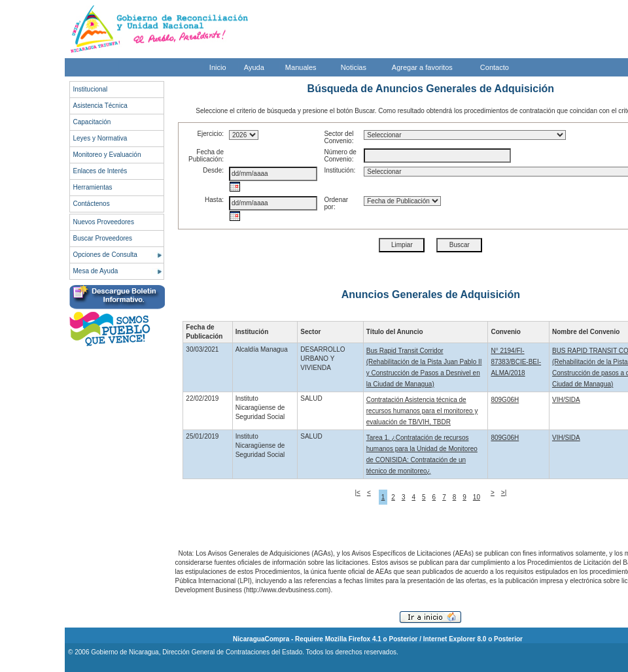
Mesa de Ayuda (96, 271)
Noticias (354, 67)
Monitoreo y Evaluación (107, 155)
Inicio (218, 67)
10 (477, 497)
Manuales (301, 67)
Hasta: (214, 200)
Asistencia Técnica (100, 106)
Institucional (91, 89)
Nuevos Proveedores (104, 222)
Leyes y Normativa (100, 138)
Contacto (495, 67)
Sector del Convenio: (339, 137)
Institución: (340, 170)
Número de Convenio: (340, 156)
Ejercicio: (210, 134)
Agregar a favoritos (422, 67)
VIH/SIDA (566, 400)
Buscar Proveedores (103, 238)
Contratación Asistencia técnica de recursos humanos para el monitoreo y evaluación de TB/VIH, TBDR (422, 411)
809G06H (505, 400)
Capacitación (92, 122)
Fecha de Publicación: (206, 156)
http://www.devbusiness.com (287, 590)
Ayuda (254, 67)
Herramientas (93, 187)
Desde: (213, 170)
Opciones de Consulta (105, 255)
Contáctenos (92, 204)
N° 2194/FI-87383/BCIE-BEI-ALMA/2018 (516, 362)
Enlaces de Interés (100, 171)
